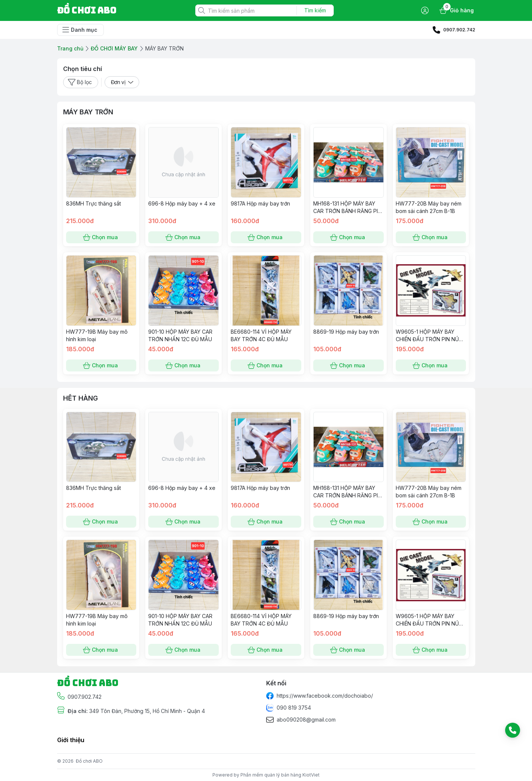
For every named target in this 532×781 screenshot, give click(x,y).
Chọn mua (101, 237)
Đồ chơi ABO (89, 761)
